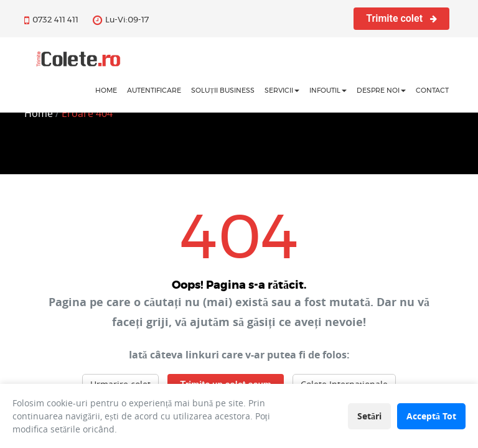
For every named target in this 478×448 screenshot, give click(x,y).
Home (39, 113)
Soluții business (223, 91)
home (106, 91)
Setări (369, 416)
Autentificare (154, 91)
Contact (432, 91)
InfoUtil (328, 91)
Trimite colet (401, 18)
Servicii (282, 91)
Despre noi (381, 91)
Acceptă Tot (431, 416)
